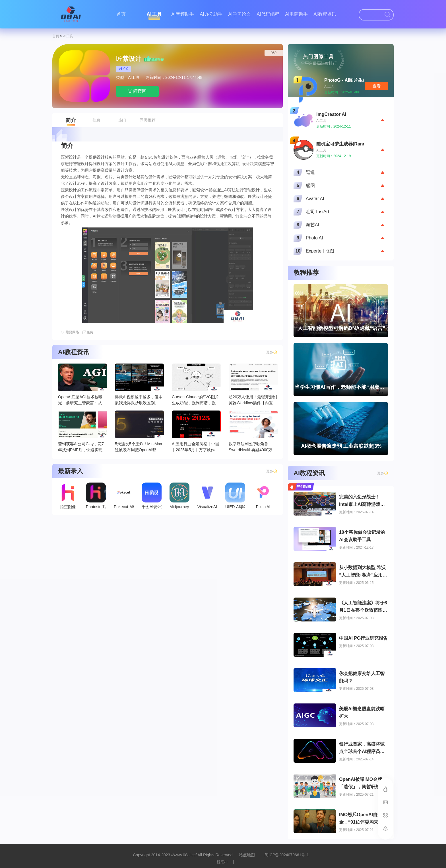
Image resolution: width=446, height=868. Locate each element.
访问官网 (137, 91)
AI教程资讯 (325, 14)
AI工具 (154, 14)
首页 (121, 14)
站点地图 (247, 855)
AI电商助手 (296, 14)
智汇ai (222, 862)
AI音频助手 (182, 14)
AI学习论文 (239, 14)
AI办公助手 (211, 14)
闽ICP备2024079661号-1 (287, 855)
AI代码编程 (268, 14)
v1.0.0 (124, 69)
